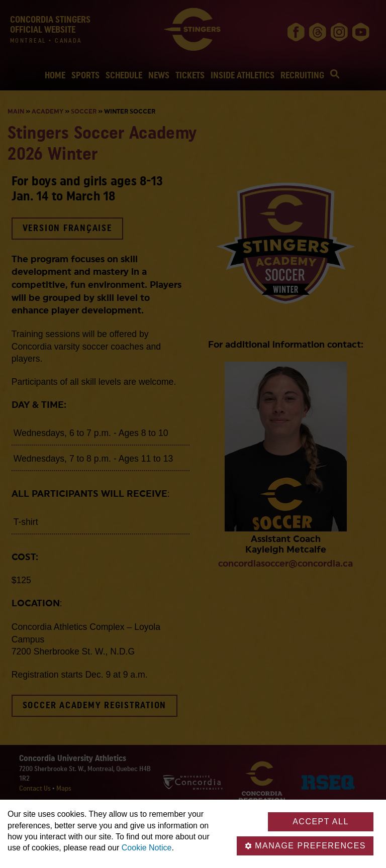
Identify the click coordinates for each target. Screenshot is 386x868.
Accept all (321, 822)
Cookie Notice (147, 848)
